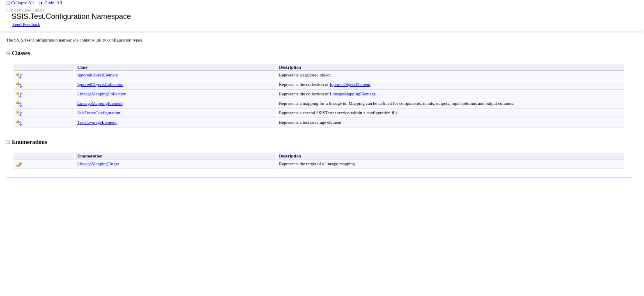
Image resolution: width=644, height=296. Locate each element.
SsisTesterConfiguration (99, 113)
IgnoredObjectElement (98, 75)
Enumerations (26, 142)
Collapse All (23, 2)
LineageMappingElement (352, 94)
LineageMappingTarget (98, 164)
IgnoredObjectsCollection (100, 84)
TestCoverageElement (97, 122)
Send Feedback (26, 24)
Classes (18, 53)
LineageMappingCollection (102, 94)
